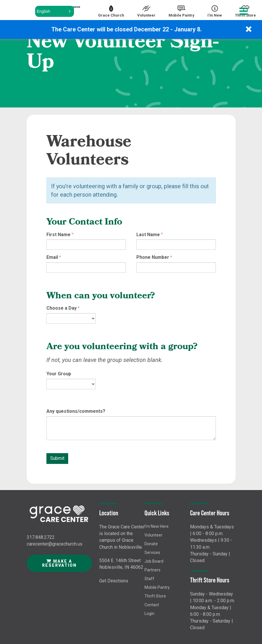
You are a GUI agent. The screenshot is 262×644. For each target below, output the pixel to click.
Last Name (148, 235)
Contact (152, 605)
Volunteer (153, 535)
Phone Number (153, 257)
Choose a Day (62, 308)
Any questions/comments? (76, 411)
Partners (152, 570)
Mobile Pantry (157, 587)
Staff (149, 579)
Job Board (154, 561)
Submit (57, 458)
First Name (58, 235)
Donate (151, 544)
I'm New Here (157, 526)
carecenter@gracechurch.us (55, 544)
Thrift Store (155, 596)
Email (52, 257)
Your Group (59, 374)
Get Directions (114, 581)
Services (152, 552)
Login (149, 613)
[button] (55, 11)
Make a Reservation (59, 563)
